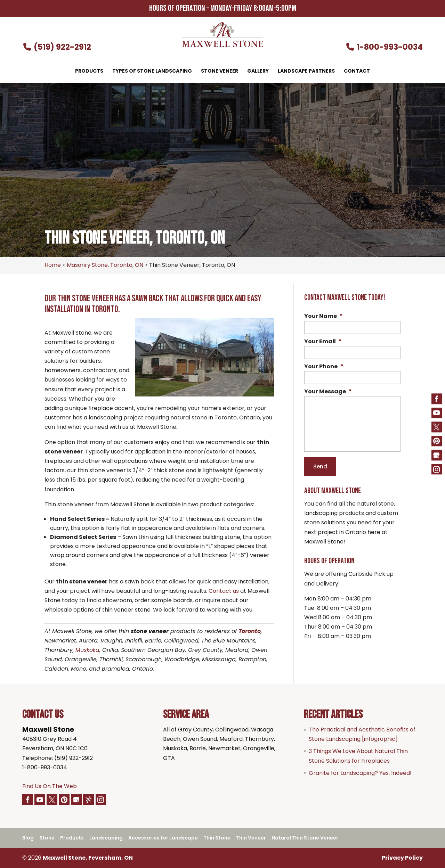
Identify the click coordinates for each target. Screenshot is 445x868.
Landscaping (106, 838)
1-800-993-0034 (384, 47)
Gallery (258, 71)
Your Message (328, 392)
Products (89, 71)
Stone (47, 838)
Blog (28, 838)
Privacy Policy (402, 858)
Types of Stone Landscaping (152, 71)
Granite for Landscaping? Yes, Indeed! (360, 773)
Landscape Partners (306, 71)
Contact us (224, 591)
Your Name (323, 316)
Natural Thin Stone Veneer (305, 838)
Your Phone (324, 367)
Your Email (323, 342)
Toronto (250, 631)
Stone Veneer (220, 71)
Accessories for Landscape (163, 838)
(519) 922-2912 (57, 47)
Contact (357, 71)
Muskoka (87, 650)
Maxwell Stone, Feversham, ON (88, 858)
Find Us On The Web (50, 786)
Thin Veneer (251, 838)
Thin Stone (217, 838)
